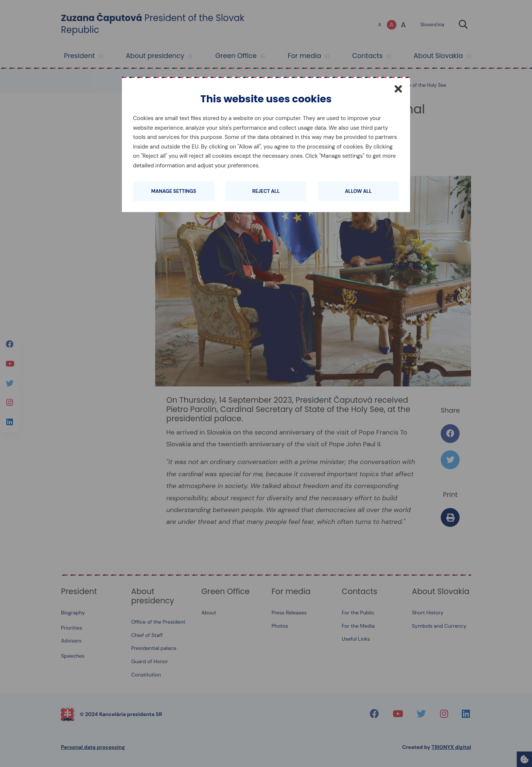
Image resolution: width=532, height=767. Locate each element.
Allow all (359, 191)
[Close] (398, 89)
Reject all (266, 191)
